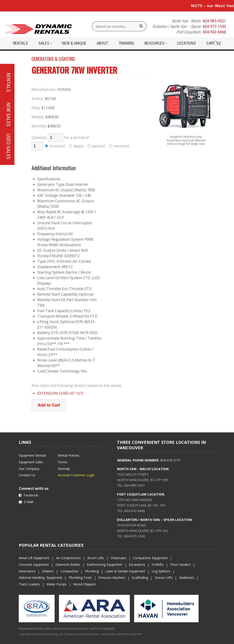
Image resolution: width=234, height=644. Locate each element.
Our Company (29, 469)
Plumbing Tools (80, 578)
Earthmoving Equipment (105, 565)
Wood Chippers (85, 584)
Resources (156, 43)
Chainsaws (118, 558)
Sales (45, 43)
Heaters (48, 571)
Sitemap (64, 469)
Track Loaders (29, 584)
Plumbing (92, 571)
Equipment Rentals (33, 455)
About (102, 43)
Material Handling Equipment (40, 578)
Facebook (28, 495)
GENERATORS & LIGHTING (53, 59)
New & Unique (74, 43)
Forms (63, 462)
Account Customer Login (76, 475)
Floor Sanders (181, 565)
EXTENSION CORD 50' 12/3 (60, 393)
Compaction (69, 571)
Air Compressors (68, 558)
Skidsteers (187, 578)
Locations (186, 43)
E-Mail (26, 502)
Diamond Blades (68, 565)
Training (126, 43)
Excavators (137, 565)
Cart (214, 43)
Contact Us (27, 475)
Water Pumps (57, 584)
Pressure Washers (112, 578)
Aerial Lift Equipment (34, 558)
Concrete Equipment (34, 565)
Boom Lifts (96, 558)
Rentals (20, 43)
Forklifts (158, 565)
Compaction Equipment (150, 558)
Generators (27, 571)
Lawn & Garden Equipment (125, 571)
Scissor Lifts (164, 578)
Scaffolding (140, 578)
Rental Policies (69, 455)
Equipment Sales (31, 462)
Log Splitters (161, 571)
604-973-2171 (170, 460)
